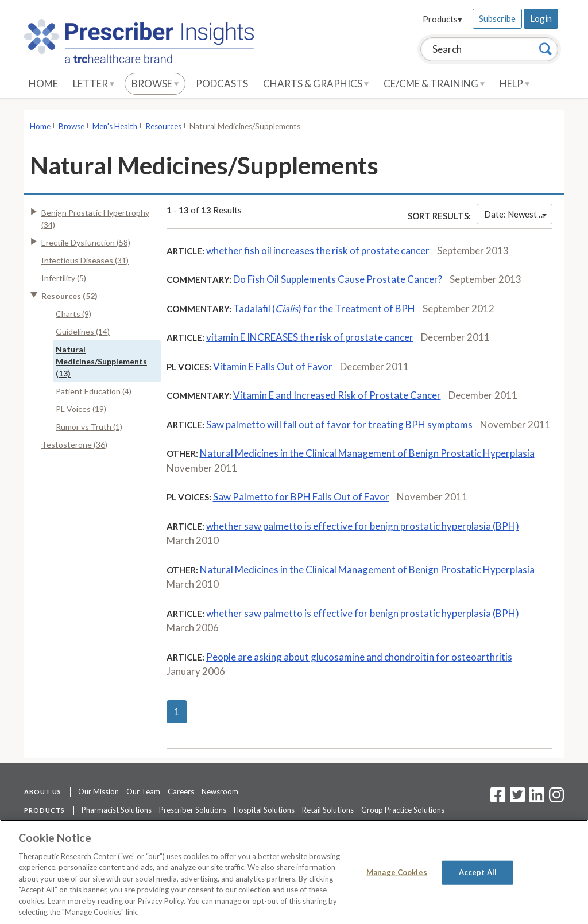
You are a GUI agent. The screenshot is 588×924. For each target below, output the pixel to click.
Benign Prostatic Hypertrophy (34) (95, 219)
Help (514, 84)
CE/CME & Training (434, 84)
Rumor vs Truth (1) (89, 427)
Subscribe (497, 18)
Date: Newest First (518, 214)
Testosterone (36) (74, 444)
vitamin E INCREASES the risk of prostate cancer (310, 337)
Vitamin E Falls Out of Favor (273, 366)
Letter (94, 84)
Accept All (478, 872)
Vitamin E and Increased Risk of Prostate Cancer (337, 395)
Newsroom (220, 791)
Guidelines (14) (83, 331)
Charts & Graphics (316, 84)
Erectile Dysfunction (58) (86, 242)
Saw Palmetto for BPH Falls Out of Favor (301, 497)
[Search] (546, 49)
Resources (163, 126)
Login (541, 18)
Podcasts (222, 84)
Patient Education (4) (94, 391)
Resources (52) (69, 296)
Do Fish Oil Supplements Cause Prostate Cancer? (338, 279)
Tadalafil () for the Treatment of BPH (324, 308)
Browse (155, 84)
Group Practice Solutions (403, 810)
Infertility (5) (64, 278)
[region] (294, 872)
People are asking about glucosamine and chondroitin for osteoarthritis (359, 657)
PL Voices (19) (81, 409)
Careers (181, 791)
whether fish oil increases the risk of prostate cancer (318, 251)
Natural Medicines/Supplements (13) (101, 361)
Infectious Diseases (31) (85, 260)
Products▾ (442, 19)
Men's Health (115, 126)
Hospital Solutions (264, 810)
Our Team (143, 791)
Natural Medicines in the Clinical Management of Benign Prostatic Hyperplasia (367, 453)
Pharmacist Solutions (117, 810)
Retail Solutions (328, 810)
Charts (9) (73, 314)
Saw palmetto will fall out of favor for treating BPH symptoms (339, 424)
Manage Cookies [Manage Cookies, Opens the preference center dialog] (397, 872)
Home (43, 84)
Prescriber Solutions (193, 810)
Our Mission (98, 791)
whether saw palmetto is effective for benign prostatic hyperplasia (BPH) (363, 526)
